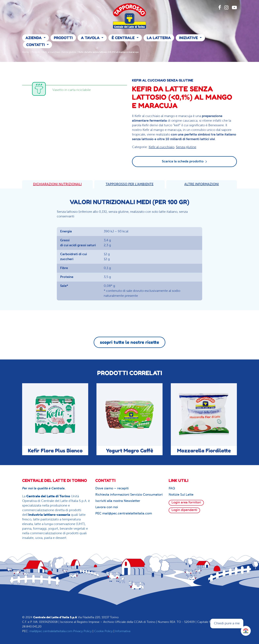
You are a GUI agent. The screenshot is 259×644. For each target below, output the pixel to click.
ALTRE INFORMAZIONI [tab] (202, 184)
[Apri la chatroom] (246, 631)
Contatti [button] (36, 45)
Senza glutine (69, 52)
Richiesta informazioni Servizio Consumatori (129, 495)
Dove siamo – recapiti (112, 489)
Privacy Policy (82, 631)
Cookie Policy (103, 631)
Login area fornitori (186, 503)
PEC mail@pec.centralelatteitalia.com (124, 514)
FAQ (172, 489)
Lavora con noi (107, 507)
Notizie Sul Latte (181, 495)
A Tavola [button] (91, 38)
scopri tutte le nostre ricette (129, 342)
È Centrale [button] (124, 38)
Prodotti (63, 38)
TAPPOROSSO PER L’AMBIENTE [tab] (130, 184)
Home (26, 52)
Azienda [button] (34, 38)
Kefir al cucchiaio (51, 52)
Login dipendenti (184, 510)
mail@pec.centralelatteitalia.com (51, 631)
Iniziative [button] (189, 38)
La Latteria (159, 38)
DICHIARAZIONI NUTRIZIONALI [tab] (57, 184)
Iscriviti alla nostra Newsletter (118, 501)
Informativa (123, 631)
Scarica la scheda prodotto (184, 161)
